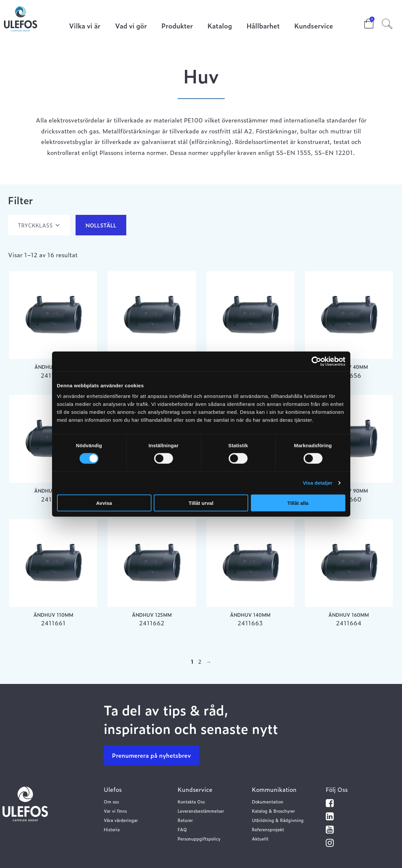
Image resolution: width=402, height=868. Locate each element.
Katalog (220, 26)
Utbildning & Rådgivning (278, 820)
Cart (364, 22)
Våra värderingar (121, 820)
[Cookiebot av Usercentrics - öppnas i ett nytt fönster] (316, 362)
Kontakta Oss (191, 802)
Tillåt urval (201, 503)
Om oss (111, 802)
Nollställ (101, 225)
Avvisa (104, 503)
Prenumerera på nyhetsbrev (151, 755)
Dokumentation (268, 802)
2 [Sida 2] (200, 661)
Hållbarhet (263, 26)
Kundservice (314, 26)
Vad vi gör (131, 26)
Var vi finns (115, 811)
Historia (112, 829)
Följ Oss (337, 789)
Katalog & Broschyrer (273, 811)
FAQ (182, 829)
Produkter (177, 26)
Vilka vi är (85, 26)
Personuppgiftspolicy (199, 839)
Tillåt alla (298, 503)
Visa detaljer (318, 483)
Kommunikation (274, 789)
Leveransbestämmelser (201, 811)
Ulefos (113, 789)
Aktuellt (260, 839)
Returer (185, 820)
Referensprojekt (268, 829)
